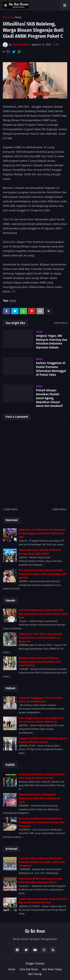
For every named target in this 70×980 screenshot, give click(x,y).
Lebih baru (11, 509)
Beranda (8, 17)
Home (12, 969)
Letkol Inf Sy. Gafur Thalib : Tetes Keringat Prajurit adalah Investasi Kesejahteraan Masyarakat (41, 638)
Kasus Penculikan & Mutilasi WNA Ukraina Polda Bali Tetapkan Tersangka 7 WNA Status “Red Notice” (42, 862)
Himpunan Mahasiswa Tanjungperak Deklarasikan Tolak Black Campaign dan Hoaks (40, 798)
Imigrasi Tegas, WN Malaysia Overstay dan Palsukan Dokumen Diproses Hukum (52, 342)
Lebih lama (59, 509)
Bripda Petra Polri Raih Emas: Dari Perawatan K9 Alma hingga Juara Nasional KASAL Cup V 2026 (42, 533)
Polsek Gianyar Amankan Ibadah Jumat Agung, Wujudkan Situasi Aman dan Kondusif (49, 398)
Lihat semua (60, 323)
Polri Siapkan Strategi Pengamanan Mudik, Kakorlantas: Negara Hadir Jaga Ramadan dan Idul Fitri (43, 574)
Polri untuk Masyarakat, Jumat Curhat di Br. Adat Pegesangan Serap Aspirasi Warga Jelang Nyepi (43, 614)
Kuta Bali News (29, 969)
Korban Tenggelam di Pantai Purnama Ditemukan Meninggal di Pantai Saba (51, 369)
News (18, 17)
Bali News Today (52, 969)
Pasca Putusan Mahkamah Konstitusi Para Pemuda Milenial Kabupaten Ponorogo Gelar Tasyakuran (42, 822)
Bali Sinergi (35, 974)
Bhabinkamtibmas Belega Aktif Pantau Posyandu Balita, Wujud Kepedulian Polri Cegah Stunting (40, 662)
